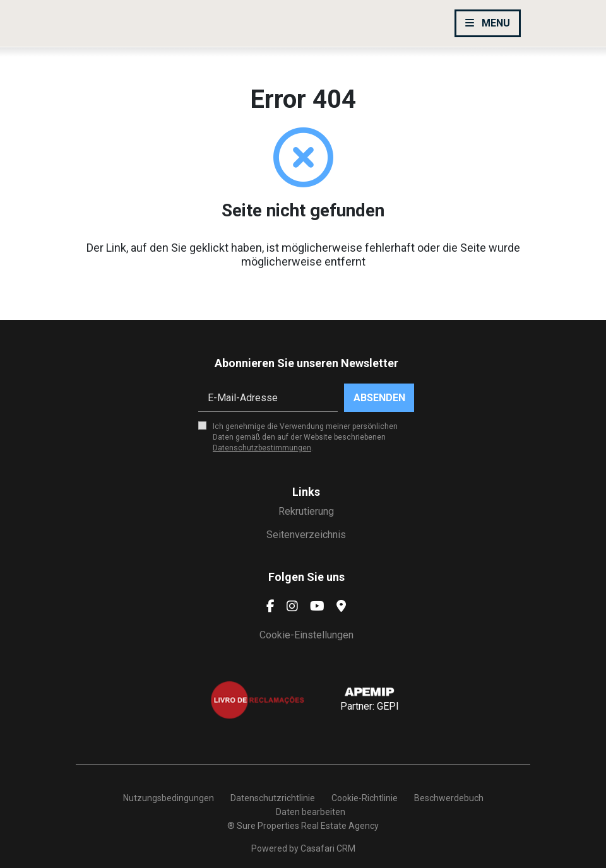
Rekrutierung (306, 511)
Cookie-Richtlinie (365, 798)
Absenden (379, 398)
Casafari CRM (328, 848)
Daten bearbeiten (311, 812)
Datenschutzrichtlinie (273, 798)
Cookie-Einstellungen (306, 635)
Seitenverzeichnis (306, 535)
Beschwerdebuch (449, 798)
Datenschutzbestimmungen (262, 448)
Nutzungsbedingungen (169, 798)
